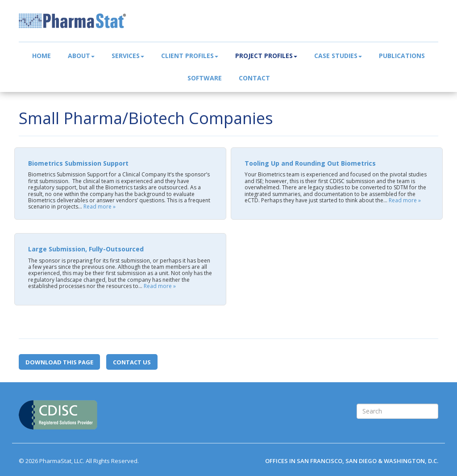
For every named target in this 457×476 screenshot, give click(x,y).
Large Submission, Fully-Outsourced (86, 249)
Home (42, 56)
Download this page (59, 362)
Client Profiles (190, 56)
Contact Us (132, 362)
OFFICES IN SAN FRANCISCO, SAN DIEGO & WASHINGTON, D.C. (352, 461)
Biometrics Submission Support (78, 163)
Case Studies (338, 56)
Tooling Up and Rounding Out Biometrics (310, 163)
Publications (402, 56)
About (81, 56)
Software (205, 78)
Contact (254, 78)
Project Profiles (266, 56)
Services (128, 56)
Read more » (100, 207)
